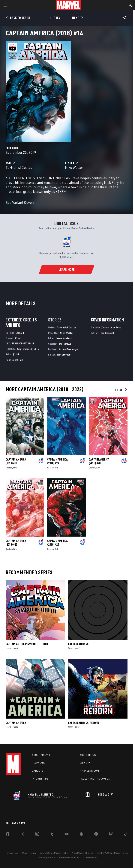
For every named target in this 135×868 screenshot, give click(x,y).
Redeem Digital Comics (95, 779)
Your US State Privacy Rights (54, 853)
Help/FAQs (39, 763)
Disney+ (85, 763)
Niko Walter (74, 167)
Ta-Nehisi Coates (19, 167)
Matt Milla (65, 344)
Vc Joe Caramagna (69, 349)
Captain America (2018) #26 (57, 543)
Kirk (15, 468)
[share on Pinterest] (96, 835)
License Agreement (46, 858)
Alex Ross (116, 327)
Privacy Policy (29, 853)
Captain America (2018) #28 (99, 461)
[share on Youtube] (67, 835)
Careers (38, 771)
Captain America (78, 644)
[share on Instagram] (37, 835)
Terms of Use (12, 853)
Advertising (88, 755)
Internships (40, 779)
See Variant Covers (20, 202)
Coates (9, 468)
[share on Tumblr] (52, 835)
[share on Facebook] (8, 835)
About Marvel (41, 755)
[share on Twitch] (111, 835)
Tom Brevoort (64, 354)
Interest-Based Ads (69, 858)
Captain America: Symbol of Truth (27, 644)
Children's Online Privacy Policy (112, 853)
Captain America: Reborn (84, 723)
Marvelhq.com (89, 771)
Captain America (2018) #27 (16, 543)
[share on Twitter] (22, 835)
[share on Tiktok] (126, 835)
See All (121, 390)
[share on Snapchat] (81, 835)
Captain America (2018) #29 (57, 461)
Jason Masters (64, 338)
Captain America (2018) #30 (16, 461)
